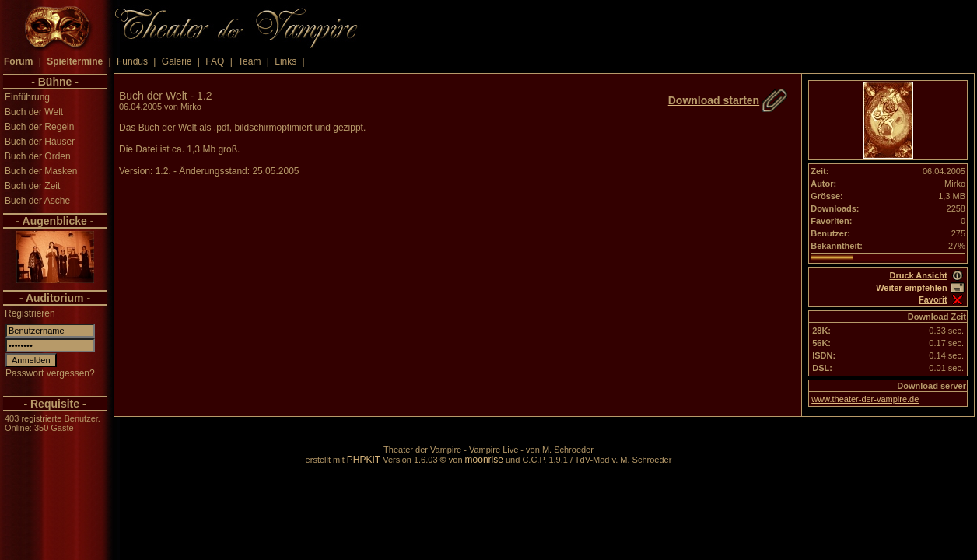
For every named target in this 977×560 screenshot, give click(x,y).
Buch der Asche (37, 201)
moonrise (484, 460)
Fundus (132, 61)
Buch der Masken (41, 171)
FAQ (215, 61)
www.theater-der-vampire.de (865, 399)
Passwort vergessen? (50, 373)
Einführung (27, 97)
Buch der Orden (38, 156)
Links (285, 61)
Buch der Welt (34, 112)
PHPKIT (364, 460)
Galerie (177, 61)
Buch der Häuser (40, 142)
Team (249, 61)
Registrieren (30, 313)
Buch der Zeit (32, 186)
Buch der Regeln (39, 127)
